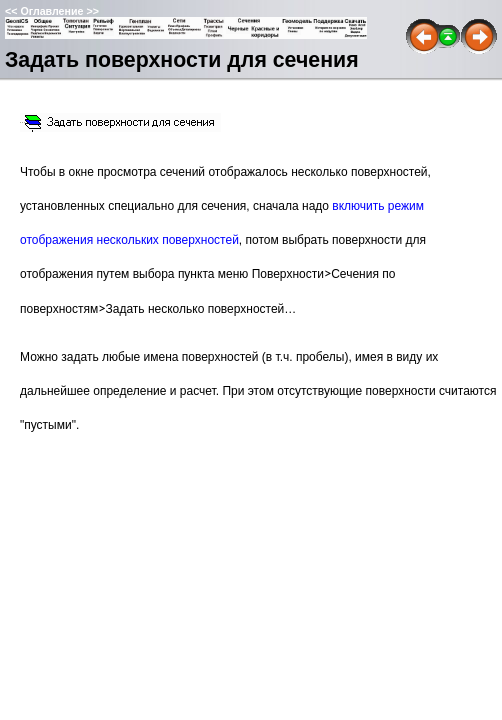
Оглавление (51, 11)
